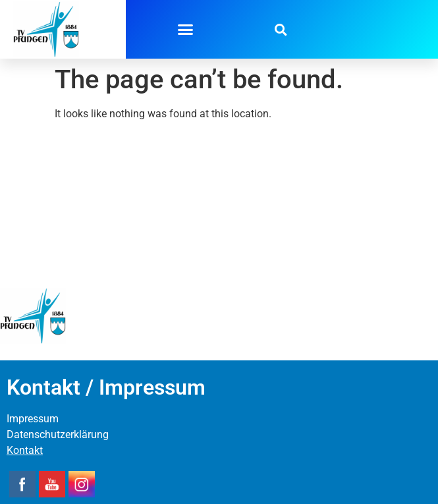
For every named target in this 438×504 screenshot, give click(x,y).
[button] (185, 30)
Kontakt (25, 450)
